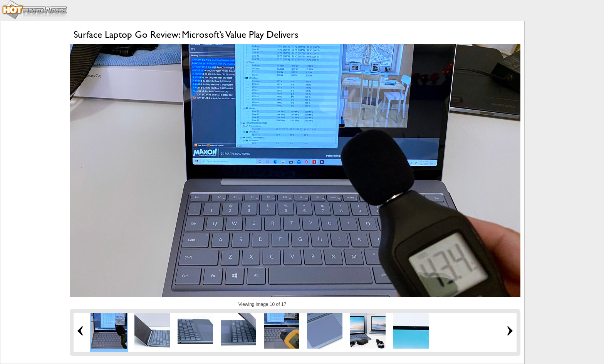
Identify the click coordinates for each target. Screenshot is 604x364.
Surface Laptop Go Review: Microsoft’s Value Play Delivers (186, 34)
